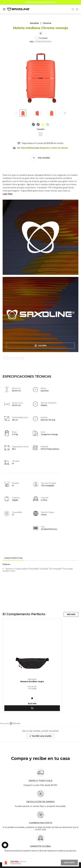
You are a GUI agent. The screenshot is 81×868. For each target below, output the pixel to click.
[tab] (13, 558)
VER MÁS (71, 614)
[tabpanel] (40, 584)
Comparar (41, 38)
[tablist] (40, 558)
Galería (41, 346)
